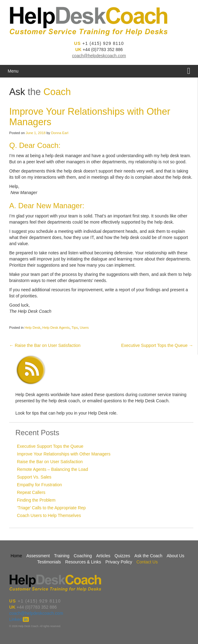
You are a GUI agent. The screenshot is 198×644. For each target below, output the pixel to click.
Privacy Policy (119, 562)
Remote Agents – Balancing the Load (52, 469)
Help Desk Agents (56, 328)
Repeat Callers (31, 492)
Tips (75, 328)
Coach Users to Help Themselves (49, 515)
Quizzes (123, 556)
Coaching (83, 556)
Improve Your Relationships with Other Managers (64, 454)
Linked (19, 619)
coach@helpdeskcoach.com (99, 56)
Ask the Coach (148, 556)
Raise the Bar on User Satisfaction (45, 345)
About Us (176, 556)
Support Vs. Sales (34, 477)
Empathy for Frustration (39, 485)
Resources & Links (83, 562)
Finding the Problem (36, 500)
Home (16, 556)
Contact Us (147, 562)
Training (62, 556)
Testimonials (49, 562)
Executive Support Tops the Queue (157, 345)
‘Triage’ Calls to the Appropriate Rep (51, 508)
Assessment (38, 556)
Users (84, 328)
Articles (103, 556)
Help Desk (33, 328)
